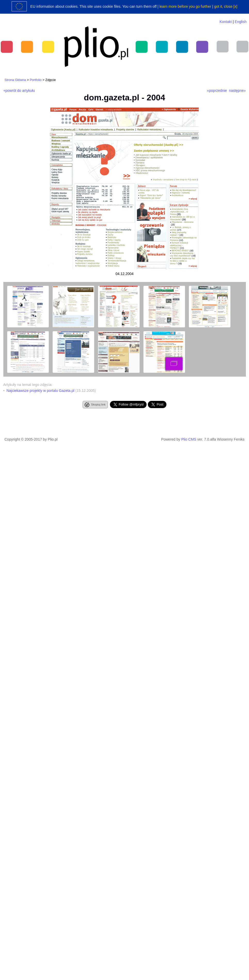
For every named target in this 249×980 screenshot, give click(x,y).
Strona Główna (15, 80)
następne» (237, 91)
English (241, 22)
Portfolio (36, 80)
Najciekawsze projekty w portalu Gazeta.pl (40, 391)
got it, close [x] (226, 6)
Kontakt (226, 22)
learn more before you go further (185, 6)
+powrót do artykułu (19, 91)
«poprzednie (217, 91)
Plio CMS (189, 439)
